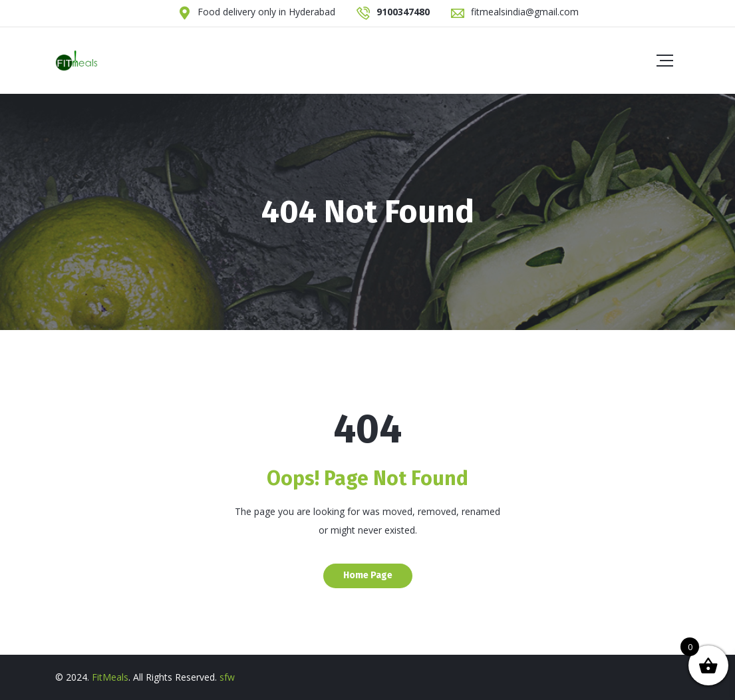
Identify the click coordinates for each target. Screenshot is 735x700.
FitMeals (110, 677)
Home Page (368, 575)
